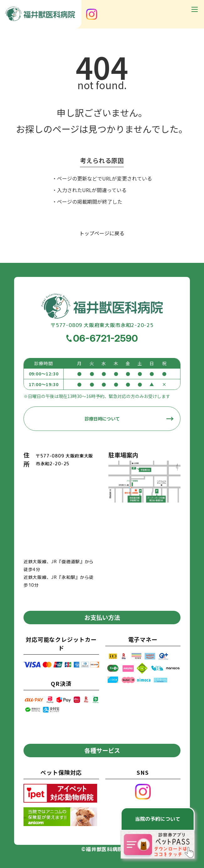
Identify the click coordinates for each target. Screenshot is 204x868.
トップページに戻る (102, 233)
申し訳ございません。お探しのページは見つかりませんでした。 (102, 121)
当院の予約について (158, 819)
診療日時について (102, 419)
